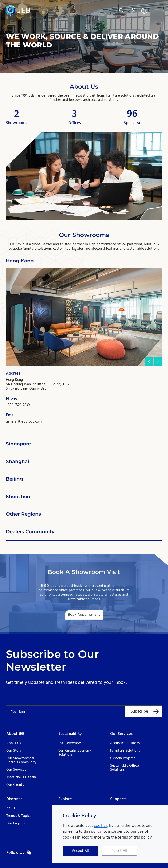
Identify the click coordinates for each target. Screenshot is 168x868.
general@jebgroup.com (24, 422)
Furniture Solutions (125, 751)
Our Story (14, 751)
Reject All (119, 851)
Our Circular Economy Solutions (75, 753)
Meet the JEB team (21, 777)
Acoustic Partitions (125, 743)
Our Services (16, 770)
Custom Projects (123, 758)
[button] (149, 361)
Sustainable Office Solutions (125, 768)
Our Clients (15, 785)
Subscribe (139, 711)
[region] (110, 834)
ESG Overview (70, 743)
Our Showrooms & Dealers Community (21, 760)
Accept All (80, 851)
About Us (14, 743)
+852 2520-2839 (18, 405)
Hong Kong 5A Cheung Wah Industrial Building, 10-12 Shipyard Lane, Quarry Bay (38, 384)
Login (133, 11)
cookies (101, 826)
